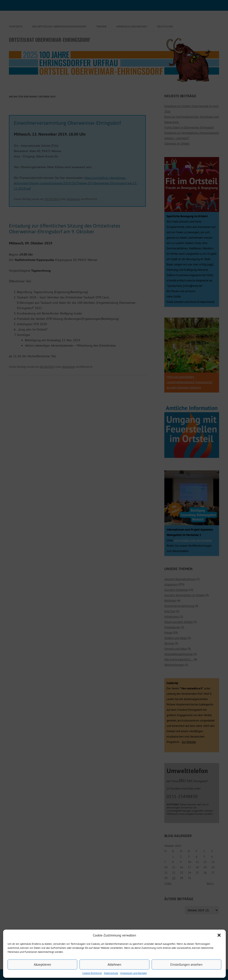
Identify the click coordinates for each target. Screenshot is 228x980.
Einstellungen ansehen (186, 964)
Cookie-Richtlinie (92, 973)
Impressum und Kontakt (133, 973)
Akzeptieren (42, 964)
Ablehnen (114, 964)
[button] (219, 935)
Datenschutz (111, 973)
